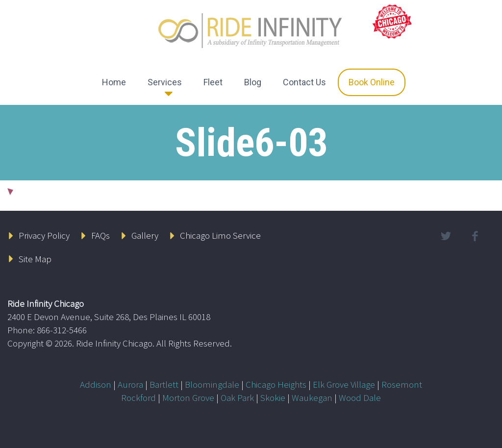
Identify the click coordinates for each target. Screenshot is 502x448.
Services (165, 82)
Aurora (130, 384)
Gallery (145, 235)
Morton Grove (188, 398)
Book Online (372, 82)
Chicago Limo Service (220, 235)
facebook (475, 236)
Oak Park (237, 398)
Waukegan (312, 398)
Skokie (273, 398)
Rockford (138, 398)
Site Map (35, 259)
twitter (446, 236)
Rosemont (402, 384)
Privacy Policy (44, 235)
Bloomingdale (212, 384)
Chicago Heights (276, 384)
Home (114, 82)
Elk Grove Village (344, 384)
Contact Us (304, 82)
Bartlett (164, 384)
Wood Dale (360, 398)
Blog (253, 82)
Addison (96, 384)
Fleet (213, 82)
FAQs (100, 235)
